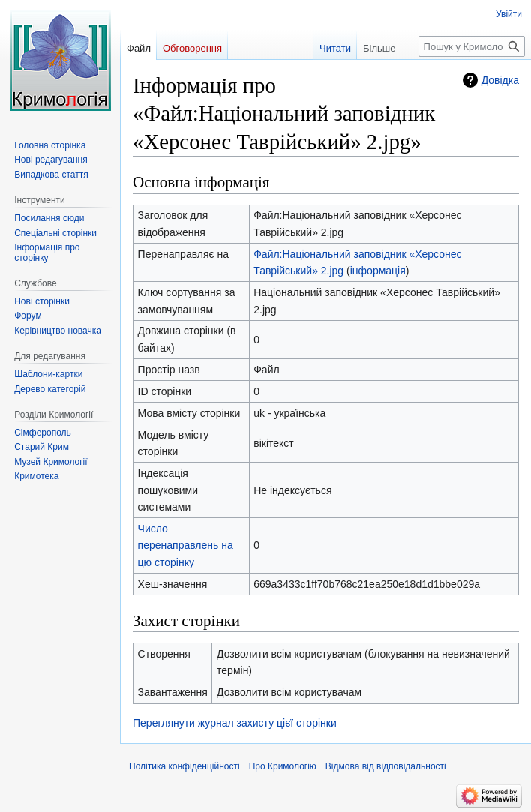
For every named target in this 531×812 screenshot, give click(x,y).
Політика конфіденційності (184, 766)
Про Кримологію (283, 766)
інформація (378, 271)
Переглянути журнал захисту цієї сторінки (235, 723)
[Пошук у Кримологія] (472, 46)
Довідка (500, 80)
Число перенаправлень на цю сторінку (186, 545)
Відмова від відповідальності (386, 766)
